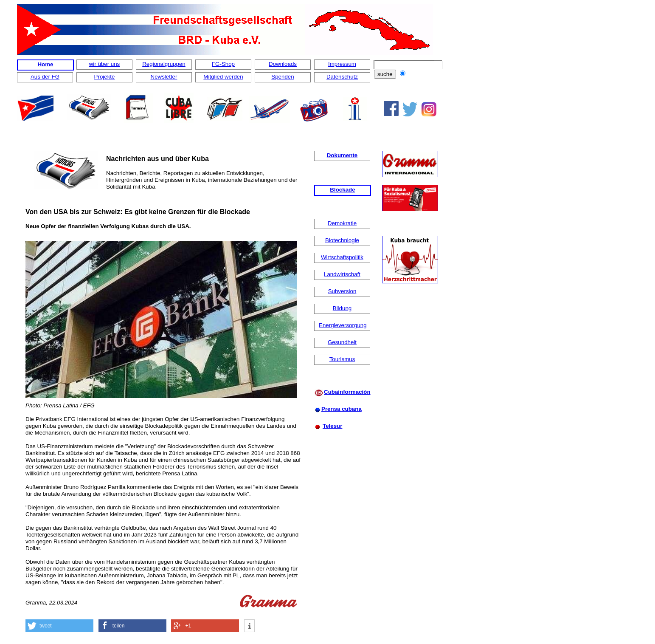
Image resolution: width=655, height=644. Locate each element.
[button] (59, 626)
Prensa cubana (342, 409)
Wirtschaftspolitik (342, 257)
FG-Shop (223, 64)
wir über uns (105, 64)
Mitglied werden (223, 77)
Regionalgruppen (164, 64)
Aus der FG (45, 77)
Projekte (105, 77)
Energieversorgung (343, 325)
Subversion (342, 291)
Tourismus (342, 359)
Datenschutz (342, 77)
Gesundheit (342, 342)
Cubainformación (347, 392)
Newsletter (164, 77)
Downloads (283, 64)
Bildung (342, 308)
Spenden (283, 77)
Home (45, 64)
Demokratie (342, 223)
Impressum (342, 64)
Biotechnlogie (342, 240)
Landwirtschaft (342, 274)
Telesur (332, 426)
